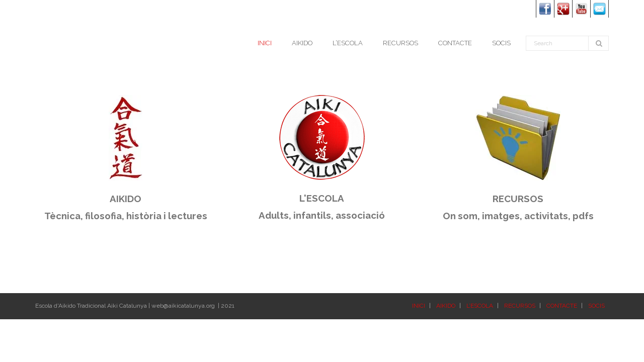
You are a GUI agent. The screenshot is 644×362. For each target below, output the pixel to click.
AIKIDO (446, 306)
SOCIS (596, 306)
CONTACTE (562, 306)
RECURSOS (520, 306)
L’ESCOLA (480, 306)
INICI (419, 306)
